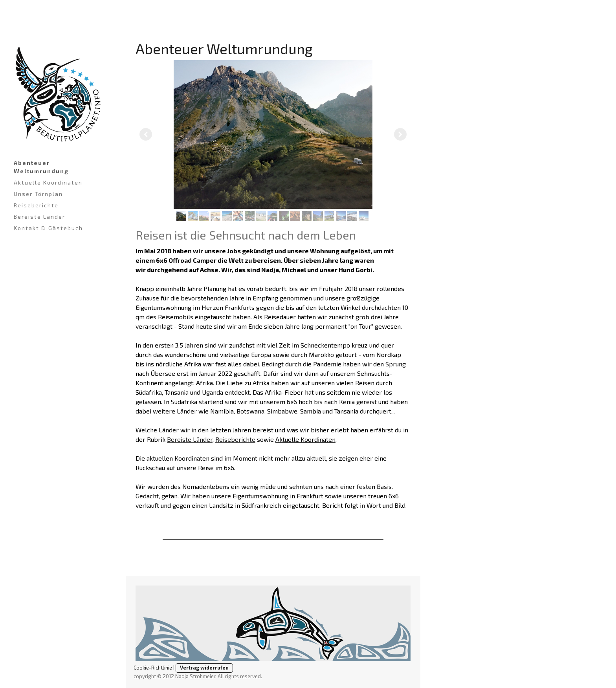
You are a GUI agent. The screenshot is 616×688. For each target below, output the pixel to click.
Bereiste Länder (39, 217)
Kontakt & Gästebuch (48, 228)
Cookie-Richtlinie (153, 668)
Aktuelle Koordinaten (48, 182)
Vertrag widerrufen (204, 668)
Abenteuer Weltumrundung (41, 167)
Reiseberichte (36, 205)
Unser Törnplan (38, 194)
